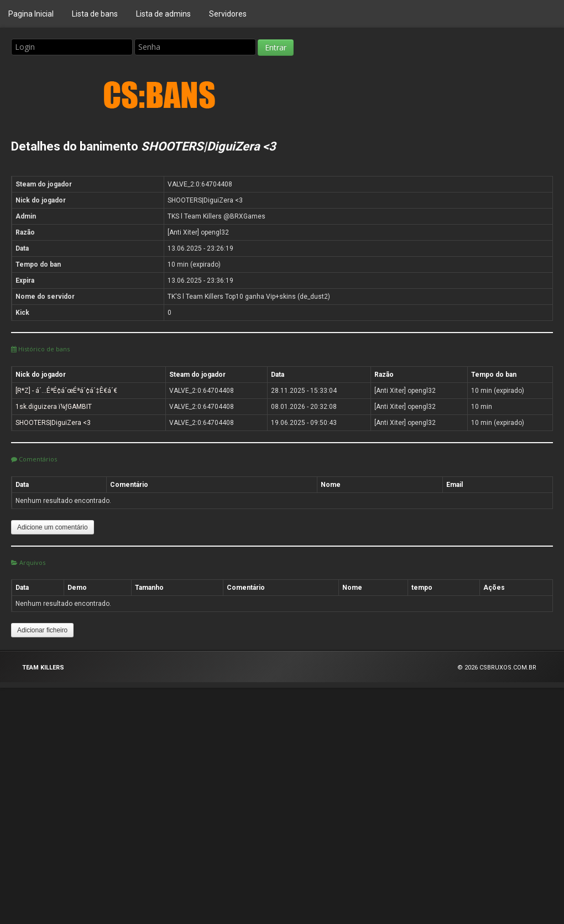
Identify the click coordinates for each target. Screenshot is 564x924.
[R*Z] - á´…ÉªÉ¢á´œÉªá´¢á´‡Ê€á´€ (66, 391)
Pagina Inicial (31, 14)
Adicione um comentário (53, 527)
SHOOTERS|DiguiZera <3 (53, 423)
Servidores (228, 14)
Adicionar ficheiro (42, 630)
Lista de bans (95, 14)
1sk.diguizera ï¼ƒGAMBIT (54, 407)
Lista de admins (163, 14)
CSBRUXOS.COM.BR (508, 668)
